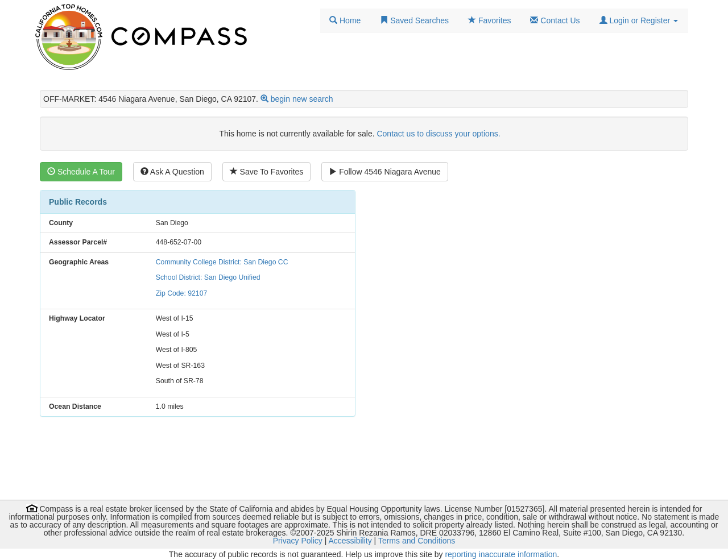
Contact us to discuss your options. (438, 134)
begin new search (302, 99)
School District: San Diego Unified (208, 277)
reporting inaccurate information (501, 554)
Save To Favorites (267, 172)
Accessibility (350, 541)
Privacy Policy (298, 541)
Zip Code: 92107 (182, 293)
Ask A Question (172, 172)
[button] (639, 20)
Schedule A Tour (81, 172)
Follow (385, 172)
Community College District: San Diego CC (222, 262)
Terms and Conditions (417, 541)
